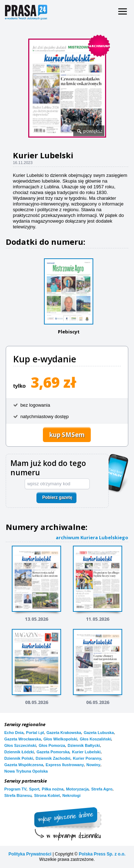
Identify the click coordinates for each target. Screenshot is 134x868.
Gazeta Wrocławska (23, 739)
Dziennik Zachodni (53, 758)
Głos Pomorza (52, 745)
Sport (34, 789)
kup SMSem (67, 435)
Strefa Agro (102, 789)
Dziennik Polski (19, 758)
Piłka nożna (53, 789)
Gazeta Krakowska (64, 733)
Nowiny (93, 765)
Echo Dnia (14, 733)
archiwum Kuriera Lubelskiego (92, 537)
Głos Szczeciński (20, 745)
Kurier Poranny (87, 758)
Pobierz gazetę (57, 497)
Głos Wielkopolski (61, 739)
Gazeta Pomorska (53, 752)
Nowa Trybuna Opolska (26, 771)
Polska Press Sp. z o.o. (102, 854)
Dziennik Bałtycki (84, 745)
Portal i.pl (35, 733)
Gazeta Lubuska (99, 733)
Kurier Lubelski (86, 752)
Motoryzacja (78, 789)
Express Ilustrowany (65, 765)
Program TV (15, 789)
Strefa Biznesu (18, 795)
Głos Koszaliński (95, 739)
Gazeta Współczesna (24, 765)
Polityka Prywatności (30, 854)
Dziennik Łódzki (19, 752)
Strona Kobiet (47, 795)
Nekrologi (72, 795)
